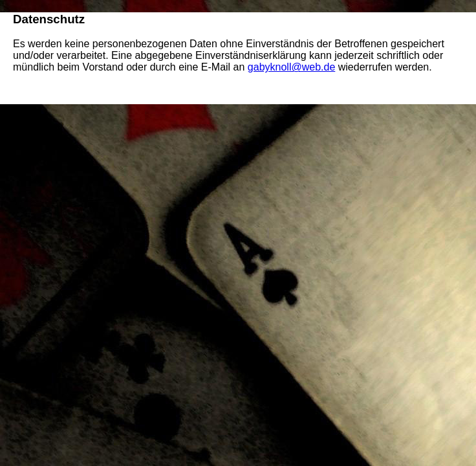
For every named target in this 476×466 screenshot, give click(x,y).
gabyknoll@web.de (291, 67)
